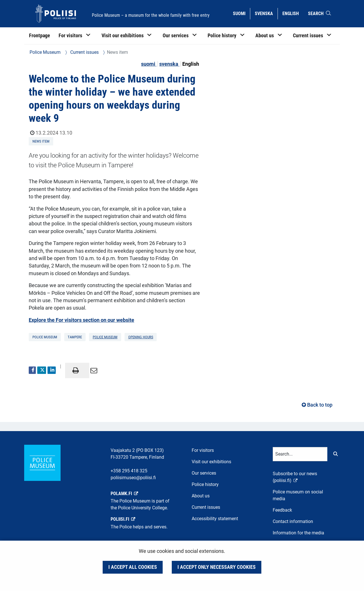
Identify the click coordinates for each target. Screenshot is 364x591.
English (293, 13)
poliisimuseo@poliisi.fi (133, 478)
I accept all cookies (133, 567)
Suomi (241, 13)
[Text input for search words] (300, 454)
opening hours (141, 337)
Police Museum (45, 52)
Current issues (84, 52)
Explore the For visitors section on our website (81, 320)
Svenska (266, 13)
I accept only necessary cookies (217, 567)
